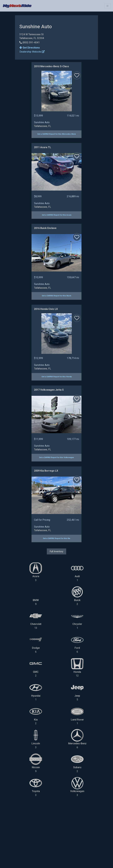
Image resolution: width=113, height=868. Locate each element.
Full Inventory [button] (56, 551)
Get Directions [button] (30, 48)
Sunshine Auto (42, 122)
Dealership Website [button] (32, 52)
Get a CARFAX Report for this (57, 134)
